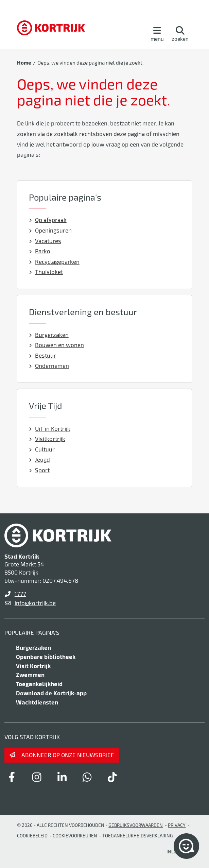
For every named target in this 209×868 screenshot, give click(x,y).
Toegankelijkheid (39, 684)
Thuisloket (46, 272)
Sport (39, 470)
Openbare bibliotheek (46, 657)
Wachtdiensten (37, 702)
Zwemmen (30, 675)
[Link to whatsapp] (87, 777)
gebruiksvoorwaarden (136, 825)
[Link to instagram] (37, 777)
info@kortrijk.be (35, 603)
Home (24, 63)
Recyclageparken (54, 261)
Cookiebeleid (32, 836)
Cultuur (42, 449)
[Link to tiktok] (112, 777)
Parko (40, 251)
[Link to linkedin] (62, 777)
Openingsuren (50, 230)
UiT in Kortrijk (50, 428)
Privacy (177, 825)
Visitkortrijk (47, 439)
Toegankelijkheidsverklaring (138, 836)
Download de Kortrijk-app (51, 693)
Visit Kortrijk (33, 666)
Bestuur (42, 355)
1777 (20, 594)
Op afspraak (48, 220)
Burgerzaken (49, 335)
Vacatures (45, 241)
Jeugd (39, 459)
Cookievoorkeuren (75, 836)
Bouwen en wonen (56, 345)
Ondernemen (49, 365)
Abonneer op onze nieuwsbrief (68, 755)
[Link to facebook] (12, 777)
